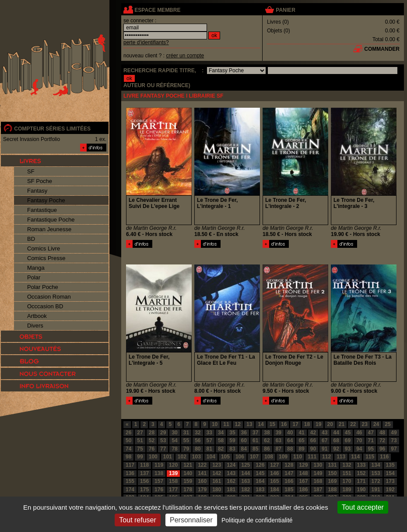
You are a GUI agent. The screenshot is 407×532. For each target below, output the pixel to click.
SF (31, 171)
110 (298, 457)
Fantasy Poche (46, 200)
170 (347, 481)
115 (370, 457)
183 (260, 490)
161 (217, 481)
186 (303, 490)
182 (246, 490)
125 (246, 465)
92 (336, 449)
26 (128, 433)
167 (303, 481)
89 (301, 449)
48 (382, 433)
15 (272, 424)
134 (376, 465)
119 (159, 465)
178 (188, 490)
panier (285, 10)
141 (202, 473)
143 (231, 473)
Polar (34, 277)
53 (163, 440)
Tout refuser (137, 520)
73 (394, 440)
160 (202, 481)
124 (231, 465)
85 (255, 449)
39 (279, 433)
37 (255, 433)
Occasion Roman (49, 297)
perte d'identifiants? (146, 42)
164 (260, 481)
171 (361, 481)
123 (217, 465)
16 (284, 424)
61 (255, 440)
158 (173, 481)
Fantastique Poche (51, 220)
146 (274, 473)
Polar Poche (43, 287)
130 (318, 465)
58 (221, 440)
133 (361, 465)
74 (128, 449)
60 (244, 440)
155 (130, 481)
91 (325, 449)
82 (221, 449)
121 (188, 465)
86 (267, 449)
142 (217, 473)
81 (209, 449)
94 (359, 449)
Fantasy (37, 191)
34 (221, 433)
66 (313, 440)
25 (388, 424)
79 (186, 449)
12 (238, 424)
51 (140, 440)
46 (359, 433)
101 (168, 457)
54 (174, 440)
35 (232, 433)
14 (261, 424)
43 (325, 433)
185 (289, 490)
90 (313, 449)
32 (198, 433)
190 (361, 490)
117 (130, 465)
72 (382, 440)
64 (290, 440)
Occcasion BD (45, 306)
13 (249, 424)
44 (336, 433)
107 (254, 457)
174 (130, 490)
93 (348, 449)
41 (301, 433)
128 (289, 465)
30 (174, 433)
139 (173, 473)
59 (232, 440)
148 (303, 473)
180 (217, 490)
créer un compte (185, 56)
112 (326, 457)
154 (390, 473)
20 (330, 424)
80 (198, 449)
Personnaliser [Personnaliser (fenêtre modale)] (191, 520)
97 (394, 449)
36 (244, 433)
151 (347, 473)
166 (289, 481)
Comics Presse (46, 258)
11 (226, 424)
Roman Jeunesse (49, 229)
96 (382, 449)
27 (140, 433)
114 (355, 457)
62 (267, 440)
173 (390, 481)
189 (347, 490)
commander (382, 49)
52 (152, 440)
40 (290, 433)
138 (159, 473)
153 (376, 473)
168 (318, 481)
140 (188, 473)
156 (144, 481)
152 (361, 473)
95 (371, 449)
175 (144, 490)
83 (232, 449)
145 (260, 473)
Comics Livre (44, 248)
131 (332, 465)
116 (384, 457)
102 (182, 457)
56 (198, 440)
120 (173, 465)
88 (290, 449)
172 (376, 481)
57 (209, 440)
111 (312, 457)
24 (376, 424)
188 (332, 490)
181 (231, 490)
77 (163, 449)
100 (153, 457)
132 (347, 465)
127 (274, 465)
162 (231, 481)
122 (202, 465)
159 (188, 481)
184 (274, 490)
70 (359, 440)
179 (202, 490)
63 (279, 440)
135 (390, 465)
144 (246, 473)
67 (325, 440)
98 (128, 457)
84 (244, 449)
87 (279, 449)
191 (376, 490)
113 (341, 457)
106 (240, 457)
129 (303, 465)
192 (390, 490)
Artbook (37, 316)
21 (342, 424)
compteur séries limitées (52, 129)
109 (283, 457)
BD (31, 239)
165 (274, 481)
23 (365, 424)
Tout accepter (363, 507)
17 (295, 424)
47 (371, 433)
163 (246, 481)
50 (128, 440)
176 (159, 490)
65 (301, 440)
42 (313, 433)
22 (353, 424)
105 (225, 457)
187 (318, 490)
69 (348, 440)
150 (332, 473)
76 (152, 449)
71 (371, 440)
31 (186, 433)
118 (144, 465)
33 (209, 433)
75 (140, 449)
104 (211, 457)
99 (140, 457)
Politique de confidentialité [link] (257, 520)
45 (348, 433)
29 (163, 433)
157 (159, 481)
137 (144, 473)
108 (269, 457)
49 (394, 433)
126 (260, 465)
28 (152, 433)
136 (130, 473)
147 (289, 473)
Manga (36, 268)
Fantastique (42, 210)
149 (318, 473)
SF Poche (40, 181)
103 (196, 457)
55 (186, 440)
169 (332, 481)
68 (336, 440)
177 (173, 490)
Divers (35, 326)
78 (174, 449)
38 (267, 433)
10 (215, 424)
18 (307, 424)
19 (318, 424)
